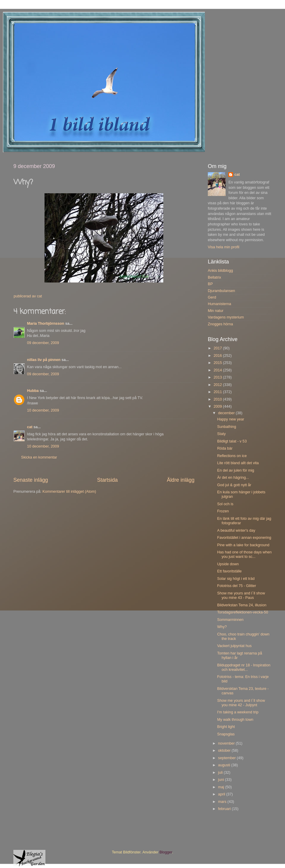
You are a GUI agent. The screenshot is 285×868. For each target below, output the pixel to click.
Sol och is (225, 504)
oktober (225, 751)
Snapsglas (226, 734)
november (227, 743)
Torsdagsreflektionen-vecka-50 (243, 612)
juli (221, 773)
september (228, 758)
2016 (218, 356)
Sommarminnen (230, 620)
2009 (218, 406)
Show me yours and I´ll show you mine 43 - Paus (241, 595)
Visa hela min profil (224, 247)
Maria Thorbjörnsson (46, 324)
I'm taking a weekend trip (238, 712)
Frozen (223, 511)
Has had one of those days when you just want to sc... (244, 554)
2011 (218, 392)
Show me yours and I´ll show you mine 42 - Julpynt (241, 703)
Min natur (216, 311)
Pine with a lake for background (243, 545)
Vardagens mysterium (226, 317)
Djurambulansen (221, 291)
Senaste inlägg (31, 480)
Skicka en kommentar (39, 457)
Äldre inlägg (181, 480)
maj (222, 787)
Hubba (33, 391)
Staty (221, 434)
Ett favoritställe (229, 571)
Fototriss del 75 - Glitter (236, 586)
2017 (218, 348)
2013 (218, 377)
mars (223, 802)
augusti (225, 765)
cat (30, 427)
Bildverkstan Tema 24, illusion (242, 605)
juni (222, 780)
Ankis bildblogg (220, 271)
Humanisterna (219, 304)
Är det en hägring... (233, 478)
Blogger (166, 852)
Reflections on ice (232, 456)
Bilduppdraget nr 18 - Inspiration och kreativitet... (244, 667)
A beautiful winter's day (236, 530)
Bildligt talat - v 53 (232, 441)
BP (210, 284)
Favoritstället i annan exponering (244, 538)
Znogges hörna (220, 324)
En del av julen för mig (236, 470)
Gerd (212, 297)
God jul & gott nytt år (234, 485)
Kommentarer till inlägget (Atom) (69, 492)
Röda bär (225, 448)
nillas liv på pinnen (44, 360)
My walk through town (235, 720)
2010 (218, 399)
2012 (218, 385)
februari (225, 809)
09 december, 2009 (43, 343)
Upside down (228, 564)
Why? (222, 627)
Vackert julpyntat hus (234, 646)
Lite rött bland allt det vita (238, 463)
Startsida (107, 480)
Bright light (226, 727)
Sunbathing (227, 427)
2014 (218, 370)
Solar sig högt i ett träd (236, 579)
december (227, 413)
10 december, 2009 (43, 410)
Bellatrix (214, 277)
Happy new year (231, 419)
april (222, 794)
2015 (218, 363)
